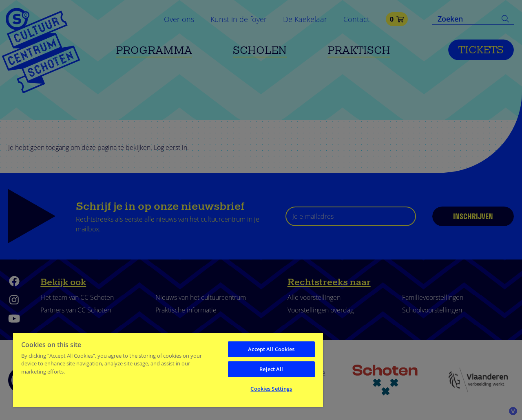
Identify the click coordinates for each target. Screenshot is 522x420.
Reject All (271, 369)
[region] (168, 369)
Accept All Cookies (271, 349)
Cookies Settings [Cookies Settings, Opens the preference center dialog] (271, 389)
